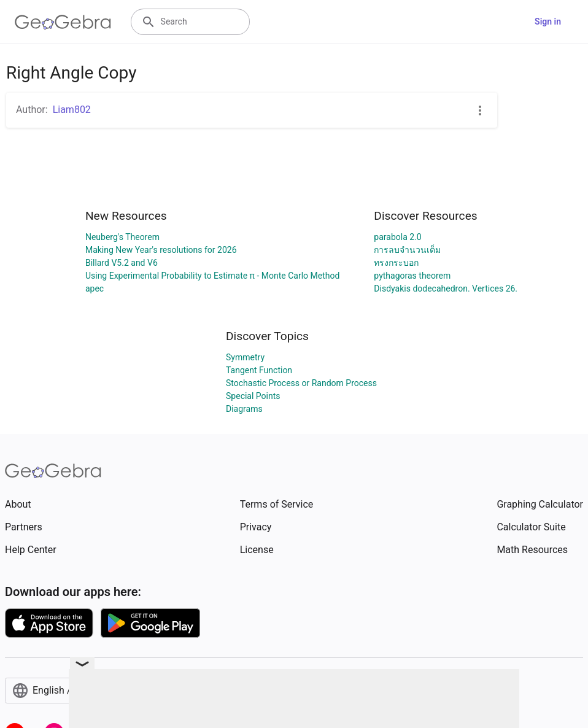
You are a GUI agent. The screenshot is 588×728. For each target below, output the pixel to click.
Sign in (548, 21)
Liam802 (72, 110)
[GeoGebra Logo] (63, 22)
